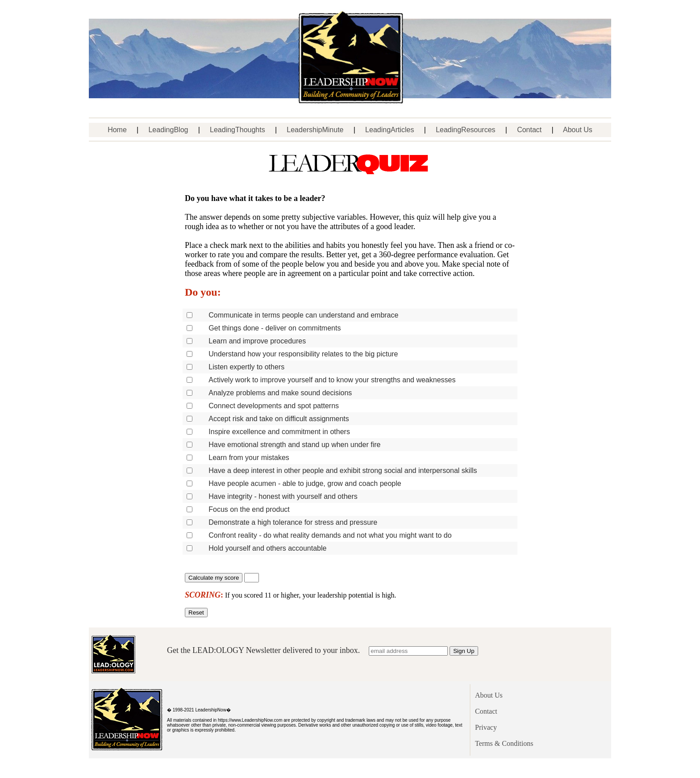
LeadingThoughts (237, 130)
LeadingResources (465, 130)
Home (117, 130)
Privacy (486, 727)
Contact (529, 130)
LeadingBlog (168, 130)
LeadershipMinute (315, 130)
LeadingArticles (390, 130)
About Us (578, 130)
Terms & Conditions (504, 743)
